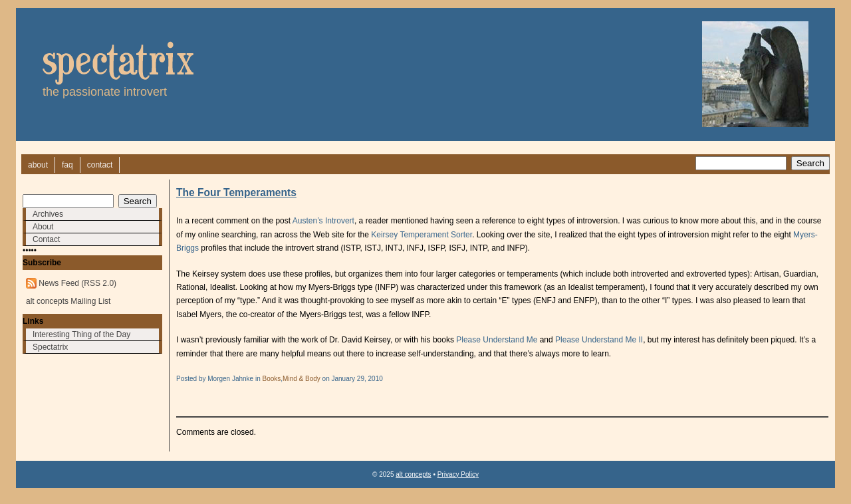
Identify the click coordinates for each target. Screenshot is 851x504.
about (38, 165)
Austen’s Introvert (323, 221)
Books (272, 379)
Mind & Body (302, 379)
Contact (46, 239)
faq (67, 165)
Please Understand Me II (599, 340)
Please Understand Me (497, 340)
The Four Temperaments (236, 192)
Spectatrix (50, 347)
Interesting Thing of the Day (81, 334)
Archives (48, 214)
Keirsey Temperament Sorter (422, 235)
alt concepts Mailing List (68, 301)
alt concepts (413, 474)
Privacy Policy (458, 474)
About (43, 227)
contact (100, 165)
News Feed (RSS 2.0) (77, 283)
